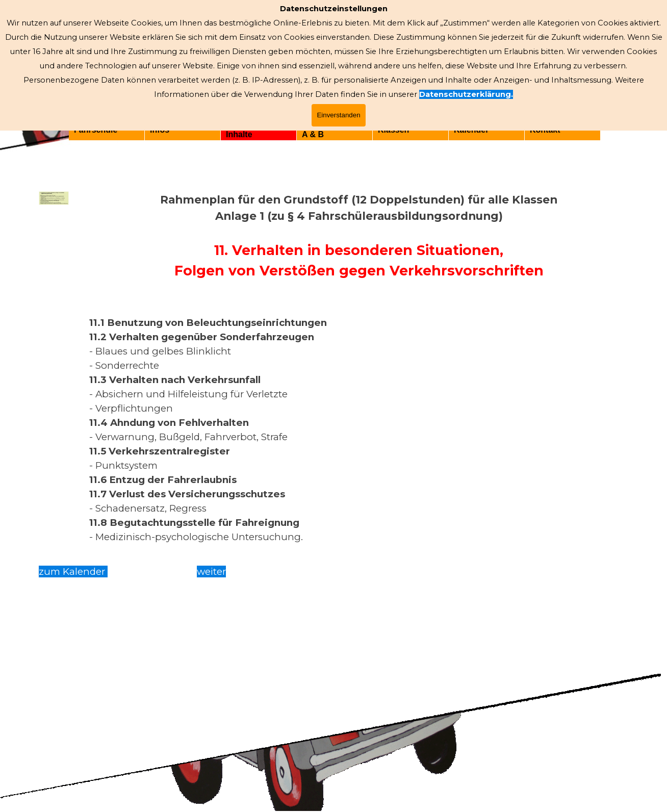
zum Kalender (73, 572)
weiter (211, 572)
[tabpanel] (359, 368)
